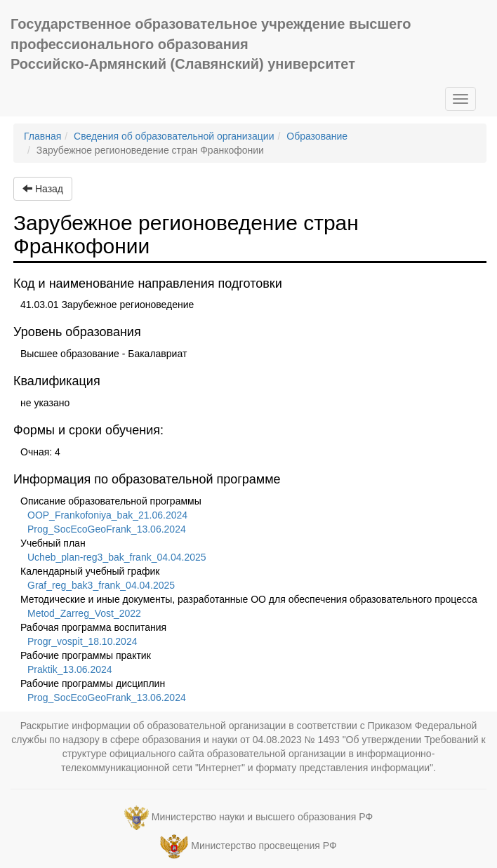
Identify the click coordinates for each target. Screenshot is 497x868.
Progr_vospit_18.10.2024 (82, 641)
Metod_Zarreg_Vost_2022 (84, 613)
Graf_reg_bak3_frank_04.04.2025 (101, 585)
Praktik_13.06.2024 (70, 669)
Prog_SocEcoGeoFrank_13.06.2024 (107, 529)
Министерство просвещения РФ (264, 846)
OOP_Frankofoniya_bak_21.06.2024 (107, 515)
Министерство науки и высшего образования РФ (262, 817)
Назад (43, 189)
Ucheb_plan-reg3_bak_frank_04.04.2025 (117, 557)
